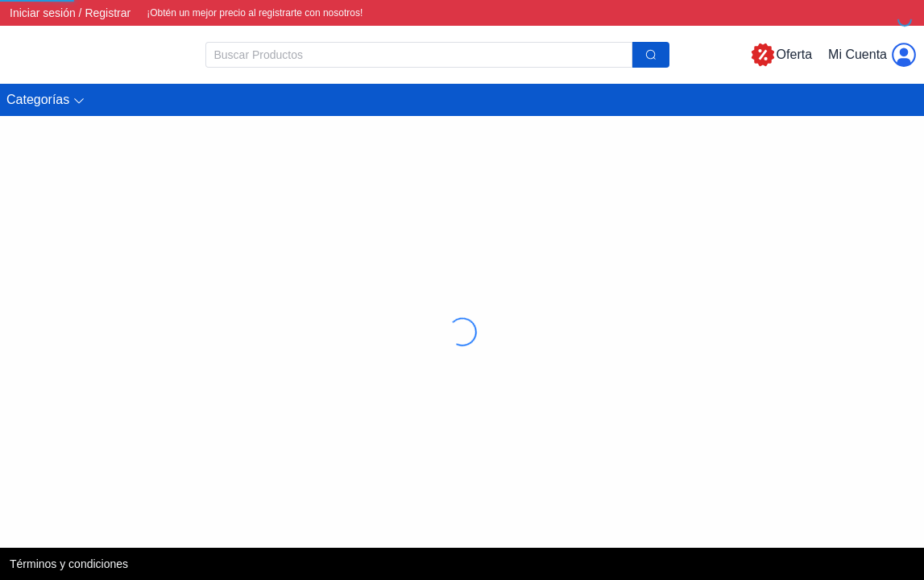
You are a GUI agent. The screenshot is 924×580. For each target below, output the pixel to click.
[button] (46, 100)
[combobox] (437, 55)
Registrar (108, 13)
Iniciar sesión (43, 13)
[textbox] (419, 55)
